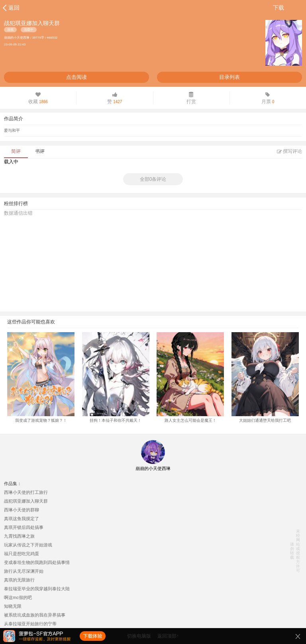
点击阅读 (76, 77)
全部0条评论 (153, 179)
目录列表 (229, 77)
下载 (279, 8)
